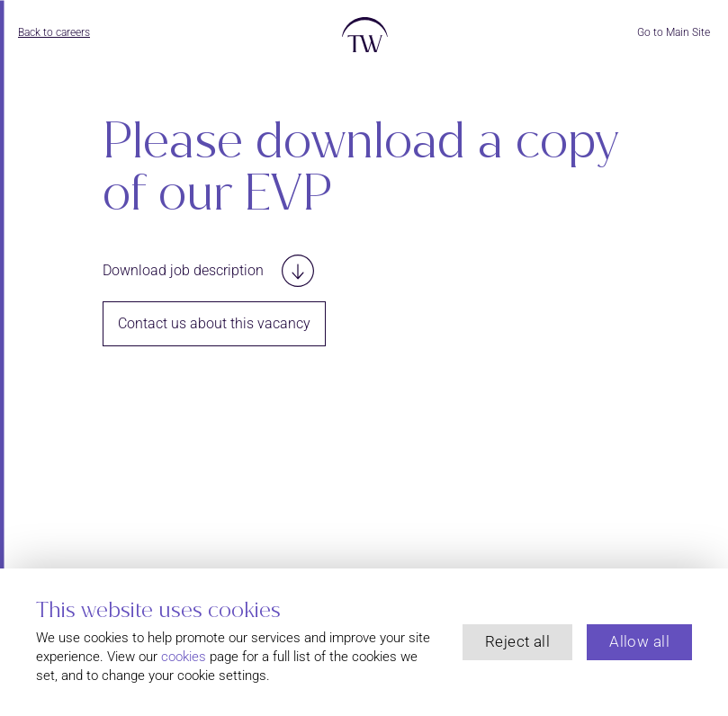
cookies (184, 657)
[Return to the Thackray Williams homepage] (364, 40)
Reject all (517, 641)
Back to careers (54, 32)
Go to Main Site (674, 32)
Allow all (639, 641)
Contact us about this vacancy (214, 323)
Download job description (208, 271)
